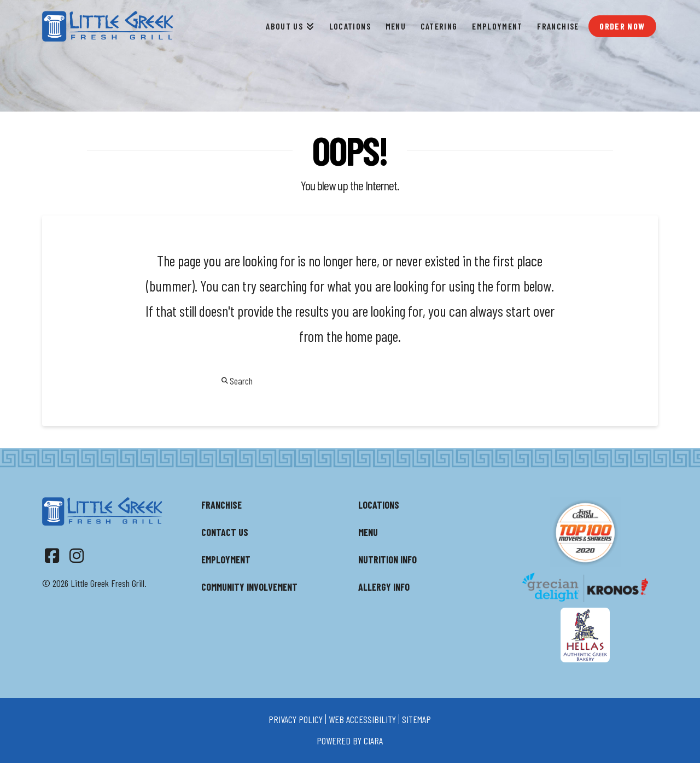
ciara (373, 741)
